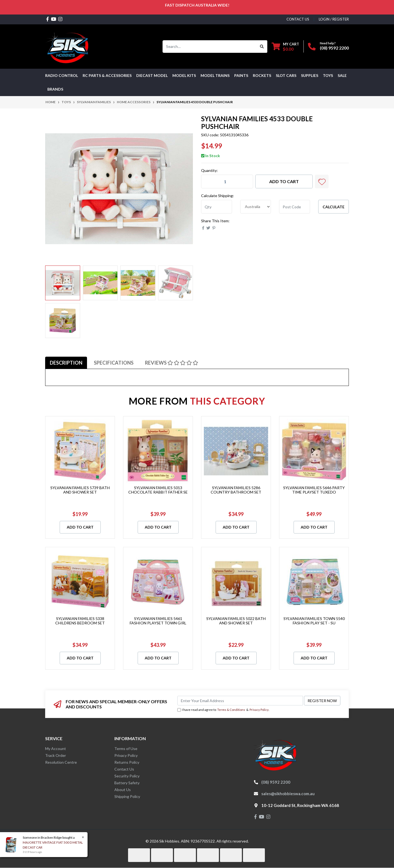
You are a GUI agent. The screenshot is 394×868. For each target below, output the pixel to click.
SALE (342, 75)
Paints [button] (241, 75)
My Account (56, 749)
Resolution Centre (61, 762)
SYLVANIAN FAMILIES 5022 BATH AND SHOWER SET (236, 621)
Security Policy (127, 776)
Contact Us (124, 769)
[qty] (217, 207)
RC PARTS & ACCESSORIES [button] (107, 75)
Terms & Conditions (231, 710)
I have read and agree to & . (223, 710)
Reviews (172, 363)
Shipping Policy (127, 796)
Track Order (56, 755)
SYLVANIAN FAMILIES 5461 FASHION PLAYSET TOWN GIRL (158, 621)
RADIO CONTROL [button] (62, 75)
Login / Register (334, 19)
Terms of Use (126, 749)
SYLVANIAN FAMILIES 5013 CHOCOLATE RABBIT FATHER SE (158, 490)
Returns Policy (127, 762)
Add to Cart (284, 181)
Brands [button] (55, 89)
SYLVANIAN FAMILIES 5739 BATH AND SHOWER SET (80, 490)
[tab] (66, 363)
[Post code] (295, 207)
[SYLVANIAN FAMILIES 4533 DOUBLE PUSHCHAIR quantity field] (227, 181)
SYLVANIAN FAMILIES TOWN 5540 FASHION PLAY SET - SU (314, 621)
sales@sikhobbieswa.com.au (288, 794)
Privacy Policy (259, 710)
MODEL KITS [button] (184, 75)
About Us (123, 790)
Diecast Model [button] (152, 75)
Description (66, 363)
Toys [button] (328, 75)
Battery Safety (127, 783)
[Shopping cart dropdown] (285, 46)
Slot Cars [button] (286, 75)
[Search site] (262, 47)
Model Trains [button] (215, 75)
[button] (322, 181)
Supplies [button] (310, 75)
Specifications (114, 363)
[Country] (256, 207)
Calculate (334, 207)
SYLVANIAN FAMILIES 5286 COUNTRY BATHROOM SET (236, 490)
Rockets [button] (262, 75)
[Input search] (210, 47)
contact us (298, 19)
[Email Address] (240, 701)
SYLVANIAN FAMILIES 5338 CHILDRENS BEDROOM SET (80, 621)
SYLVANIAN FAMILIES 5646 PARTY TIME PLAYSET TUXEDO (314, 490)
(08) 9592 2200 (334, 48)
